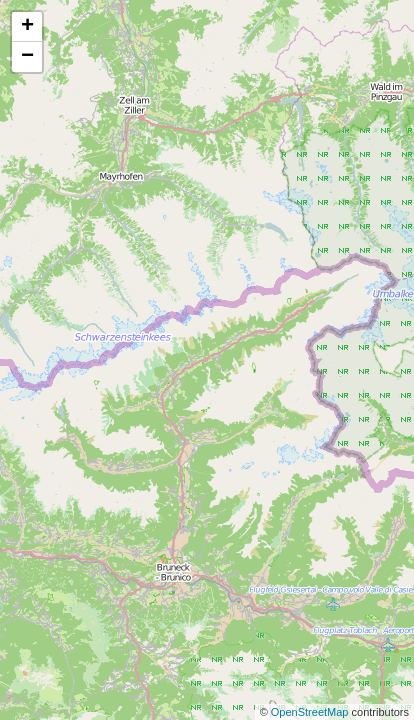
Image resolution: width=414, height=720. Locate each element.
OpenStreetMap (311, 712)
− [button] (27, 57)
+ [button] (27, 27)
